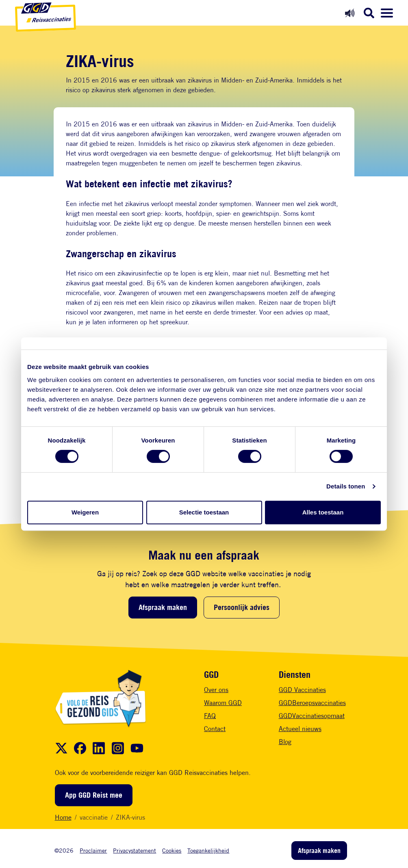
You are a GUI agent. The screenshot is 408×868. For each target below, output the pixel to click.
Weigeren (85, 512)
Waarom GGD (223, 703)
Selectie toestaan (204, 512)
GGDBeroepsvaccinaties (312, 703)
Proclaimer (93, 850)
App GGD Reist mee (94, 795)
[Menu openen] (387, 13)
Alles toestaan (323, 512)
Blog (285, 742)
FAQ (210, 716)
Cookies (172, 850)
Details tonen (346, 486)
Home (63, 817)
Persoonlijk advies (242, 607)
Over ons (216, 690)
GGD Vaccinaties (302, 690)
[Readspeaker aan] (350, 13)
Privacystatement (135, 850)
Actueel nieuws (300, 729)
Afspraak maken (163, 607)
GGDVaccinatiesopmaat (312, 716)
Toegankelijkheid (208, 850)
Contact (215, 729)
